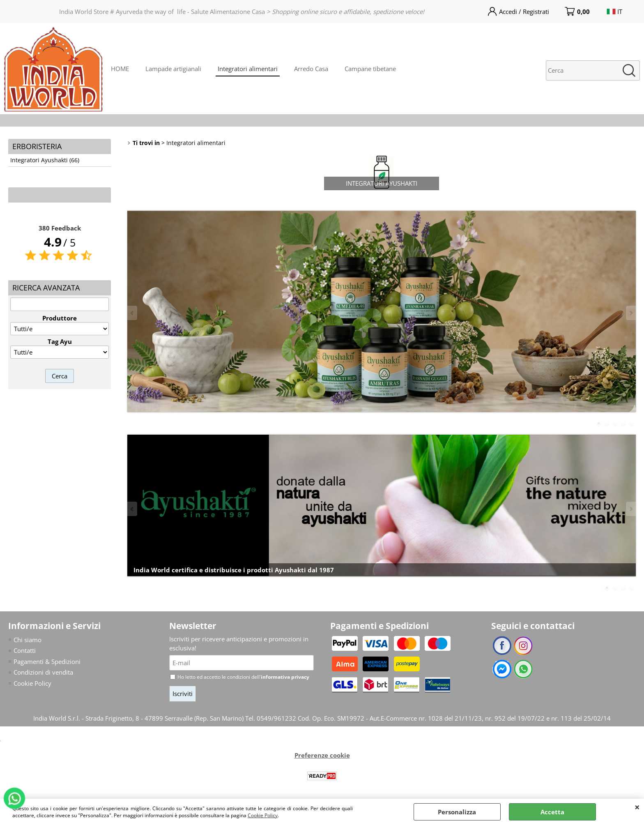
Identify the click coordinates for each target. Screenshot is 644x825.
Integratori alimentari (248, 69)
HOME (120, 69)
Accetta (552, 812)
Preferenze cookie (322, 755)
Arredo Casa (311, 69)
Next (630, 313)
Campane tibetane (370, 69)
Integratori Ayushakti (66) (45, 160)
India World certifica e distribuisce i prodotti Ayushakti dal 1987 (234, 570)
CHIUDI (637, 807)
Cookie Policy (263, 815)
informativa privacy (285, 677)
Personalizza (457, 812)
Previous (133, 313)
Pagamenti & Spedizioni (47, 661)
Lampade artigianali (173, 69)
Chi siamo (28, 640)
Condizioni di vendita (43, 672)
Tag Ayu (60, 341)
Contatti (25, 650)
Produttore (60, 318)
